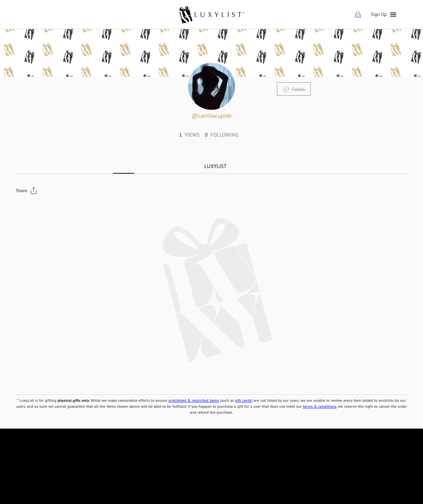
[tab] (215, 166)
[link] (211, 15)
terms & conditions (320, 406)
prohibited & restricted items (193, 400)
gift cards (243, 400)
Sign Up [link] (379, 14)
